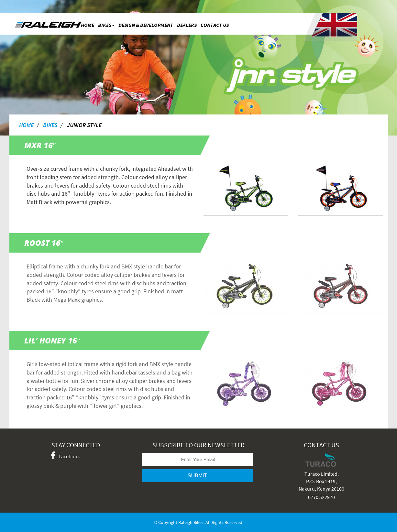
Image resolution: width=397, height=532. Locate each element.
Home (88, 25)
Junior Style (84, 125)
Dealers (187, 25)
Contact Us (215, 25)
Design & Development (146, 25)
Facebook (65, 456)
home (26, 125)
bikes (106, 25)
